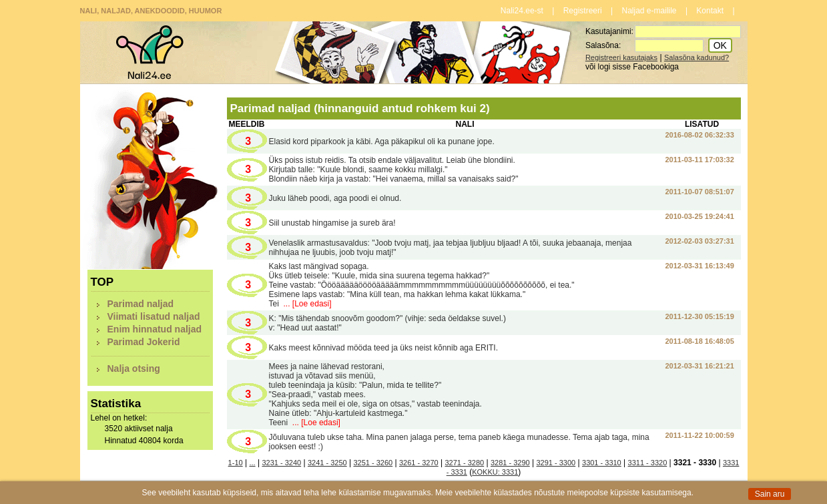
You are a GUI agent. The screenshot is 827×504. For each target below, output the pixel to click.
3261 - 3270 (419, 463)
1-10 (236, 463)
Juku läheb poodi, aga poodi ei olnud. (335, 198)
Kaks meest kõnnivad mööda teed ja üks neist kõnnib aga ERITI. (384, 348)
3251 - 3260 (373, 463)
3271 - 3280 (464, 463)
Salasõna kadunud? (697, 57)
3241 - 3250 (327, 463)
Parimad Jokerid (144, 342)
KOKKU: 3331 (495, 472)
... (252, 463)
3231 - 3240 (281, 463)
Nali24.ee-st (522, 11)
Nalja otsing (134, 368)
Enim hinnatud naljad (155, 329)
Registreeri (583, 11)
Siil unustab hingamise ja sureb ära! (332, 223)
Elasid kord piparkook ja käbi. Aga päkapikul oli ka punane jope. (382, 142)
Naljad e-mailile (649, 11)
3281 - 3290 (510, 463)
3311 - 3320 (648, 463)
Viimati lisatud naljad (154, 316)
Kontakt (710, 11)
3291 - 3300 (556, 463)
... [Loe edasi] (306, 304)
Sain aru (770, 494)
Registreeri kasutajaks (621, 57)
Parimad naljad (141, 304)
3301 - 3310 (602, 463)
